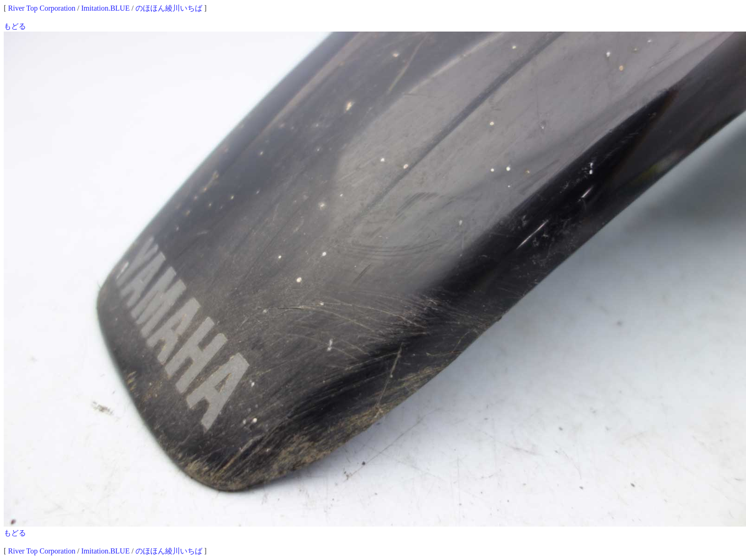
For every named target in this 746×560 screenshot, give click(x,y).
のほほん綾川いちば (169, 8)
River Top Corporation (42, 8)
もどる (15, 26)
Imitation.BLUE (105, 8)
